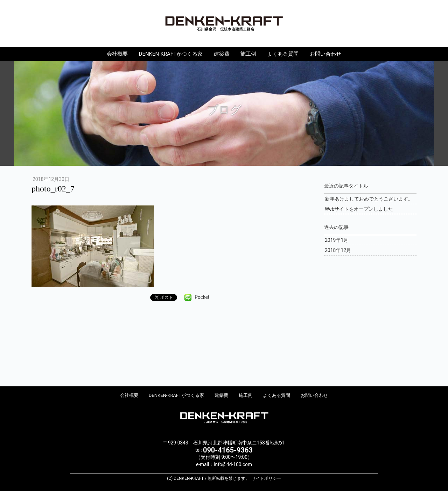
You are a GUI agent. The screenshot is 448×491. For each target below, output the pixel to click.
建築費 (222, 54)
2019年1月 (337, 240)
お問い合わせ (325, 54)
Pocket (202, 297)
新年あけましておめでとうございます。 (369, 199)
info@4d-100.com (233, 464)
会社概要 (117, 54)
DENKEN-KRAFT (224, 23)
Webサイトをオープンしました (359, 209)
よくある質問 (283, 54)
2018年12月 (338, 250)
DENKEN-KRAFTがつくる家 (171, 54)
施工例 (248, 54)
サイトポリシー (266, 478)
